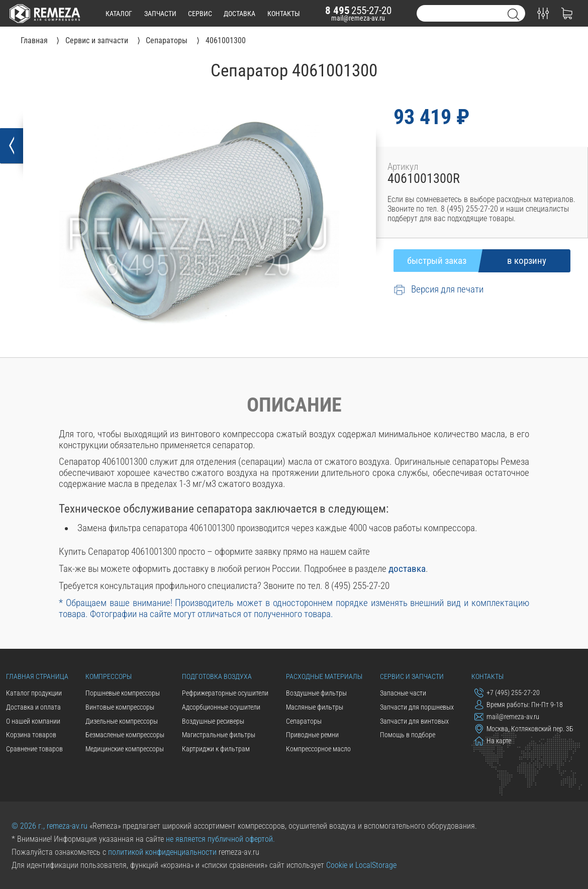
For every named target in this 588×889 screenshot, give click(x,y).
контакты (284, 14)
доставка (239, 14)
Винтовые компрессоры (120, 707)
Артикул (403, 167)
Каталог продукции (34, 693)
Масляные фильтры (315, 707)
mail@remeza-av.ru (358, 18)
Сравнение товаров (34, 749)
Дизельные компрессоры (122, 721)
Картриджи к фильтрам (216, 749)
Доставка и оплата (33, 707)
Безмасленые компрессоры (125, 735)
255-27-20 (358, 10)
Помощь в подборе (408, 735)
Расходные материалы (324, 676)
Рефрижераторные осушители (225, 693)
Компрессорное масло (318, 749)
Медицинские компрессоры (125, 749)
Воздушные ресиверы (213, 721)
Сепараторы (304, 721)
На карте (493, 741)
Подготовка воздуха (217, 676)
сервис (200, 14)
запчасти (160, 14)
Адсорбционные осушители (221, 707)
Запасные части (403, 693)
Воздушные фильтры (316, 693)
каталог (119, 14)
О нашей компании (33, 721)
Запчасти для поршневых (417, 707)
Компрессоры (109, 676)
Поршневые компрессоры (123, 693)
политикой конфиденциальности (162, 852)
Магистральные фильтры (219, 735)
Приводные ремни (312, 735)
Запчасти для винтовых (414, 721)
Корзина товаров (31, 735)
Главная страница (37, 676)
